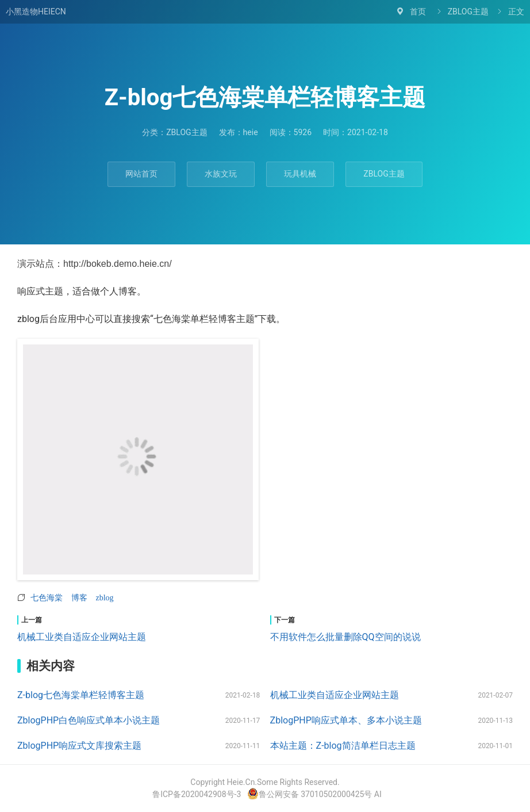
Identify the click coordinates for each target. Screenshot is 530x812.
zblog (105, 597)
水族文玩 (221, 174)
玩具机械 (300, 174)
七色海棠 (47, 597)
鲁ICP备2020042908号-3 (197, 794)
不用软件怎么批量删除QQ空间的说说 (345, 637)
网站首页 (141, 174)
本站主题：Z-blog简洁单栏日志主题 (343, 746)
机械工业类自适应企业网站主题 (82, 637)
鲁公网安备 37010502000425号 (310, 794)
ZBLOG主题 (468, 12)
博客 (79, 597)
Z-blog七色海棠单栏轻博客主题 (81, 695)
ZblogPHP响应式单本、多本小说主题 (346, 720)
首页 (418, 12)
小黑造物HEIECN (36, 12)
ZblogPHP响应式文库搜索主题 (79, 746)
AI (378, 794)
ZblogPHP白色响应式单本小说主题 (89, 720)
